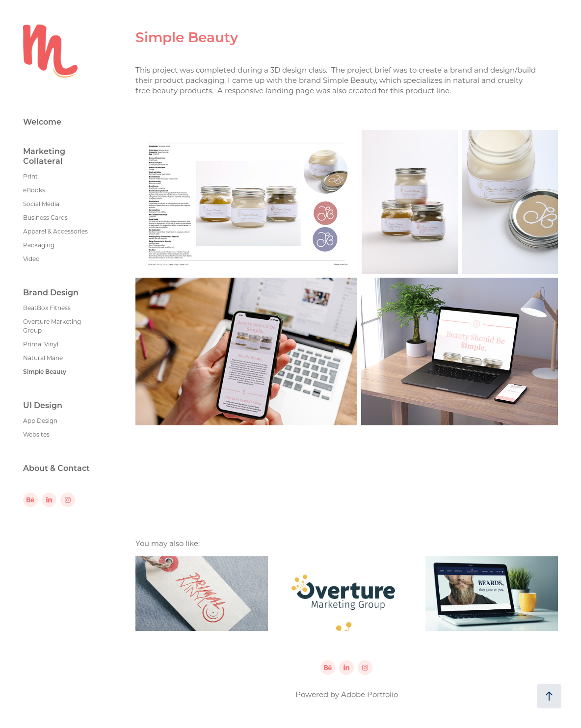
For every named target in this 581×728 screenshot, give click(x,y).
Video (31, 259)
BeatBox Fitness (47, 308)
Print (30, 176)
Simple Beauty (45, 371)
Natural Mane (43, 358)
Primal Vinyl (41, 344)
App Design (40, 420)
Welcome (42, 121)
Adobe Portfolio (370, 694)
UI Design (43, 405)
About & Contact (56, 468)
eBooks (34, 190)
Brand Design (51, 292)
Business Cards (45, 217)
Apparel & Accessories (55, 231)
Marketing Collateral (44, 156)
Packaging (39, 245)
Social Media (41, 204)
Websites (36, 434)
